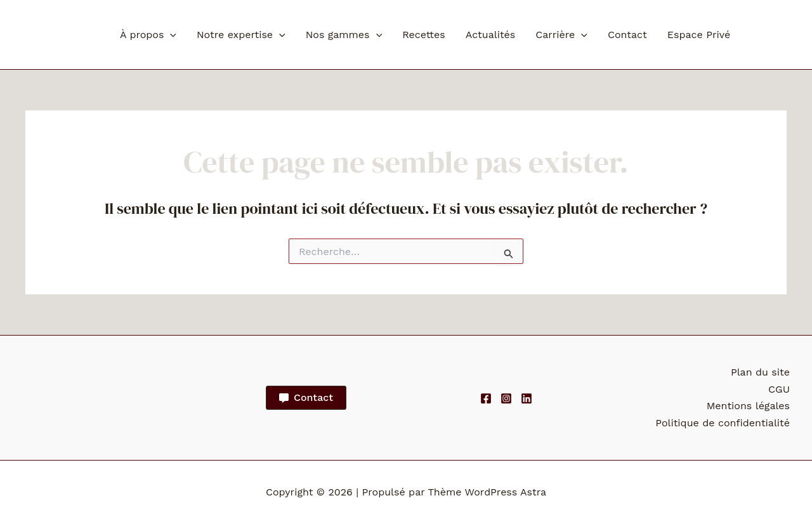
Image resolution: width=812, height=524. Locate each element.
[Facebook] (486, 398)
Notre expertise (241, 35)
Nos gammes (344, 35)
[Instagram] (506, 398)
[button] (170, 35)
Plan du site (760, 372)
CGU (779, 389)
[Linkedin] (527, 398)
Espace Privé (699, 35)
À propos (148, 35)
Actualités (491, 35)
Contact (627, 35)
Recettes (424, 35)
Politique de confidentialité (723, 423)
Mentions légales (748, 406)
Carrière (561, 35)
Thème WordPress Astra (487, 492)
